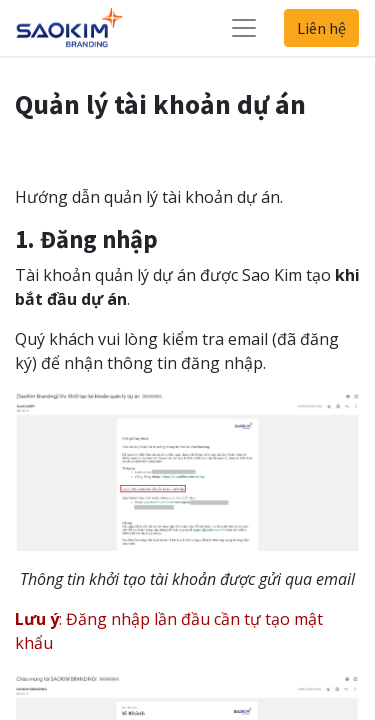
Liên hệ (321, 28)
